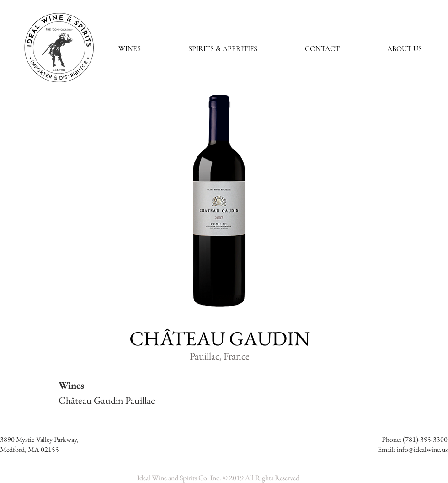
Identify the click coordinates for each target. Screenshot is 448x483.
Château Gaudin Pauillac (107, 400)
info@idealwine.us (422, 449)
